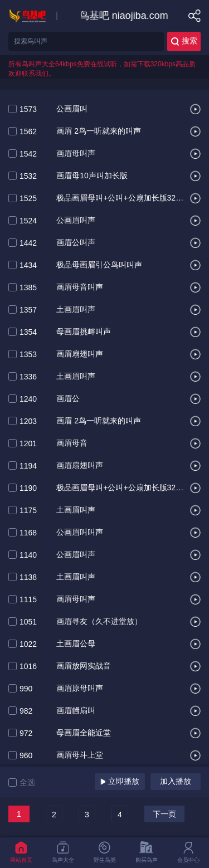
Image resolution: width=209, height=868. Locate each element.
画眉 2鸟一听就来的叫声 (99, 131)
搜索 (184, 41)
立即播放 (120, 781)
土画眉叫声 (76, 310)
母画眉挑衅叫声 (84, 332)
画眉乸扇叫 (76, 711)
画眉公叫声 (76, 243)
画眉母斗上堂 (80, 755)
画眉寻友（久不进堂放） (99, 622)
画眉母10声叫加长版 (92, 176)
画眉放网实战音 (84, 666)
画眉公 (68, 399)
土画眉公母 (76, 644)
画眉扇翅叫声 (80, 354)
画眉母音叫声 (80, 287)
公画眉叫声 (76, 221)
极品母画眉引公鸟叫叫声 (99, 265)
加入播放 (176, 781)
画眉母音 (72, 443)
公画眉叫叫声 (80, 533)
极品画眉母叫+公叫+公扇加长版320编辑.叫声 (120, 488)
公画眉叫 (72, 109)
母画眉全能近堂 (84, 733)
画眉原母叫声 (80, 689)
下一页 (164, 814)
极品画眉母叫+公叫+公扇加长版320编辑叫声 (120, 198)
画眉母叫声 (76, 154)
